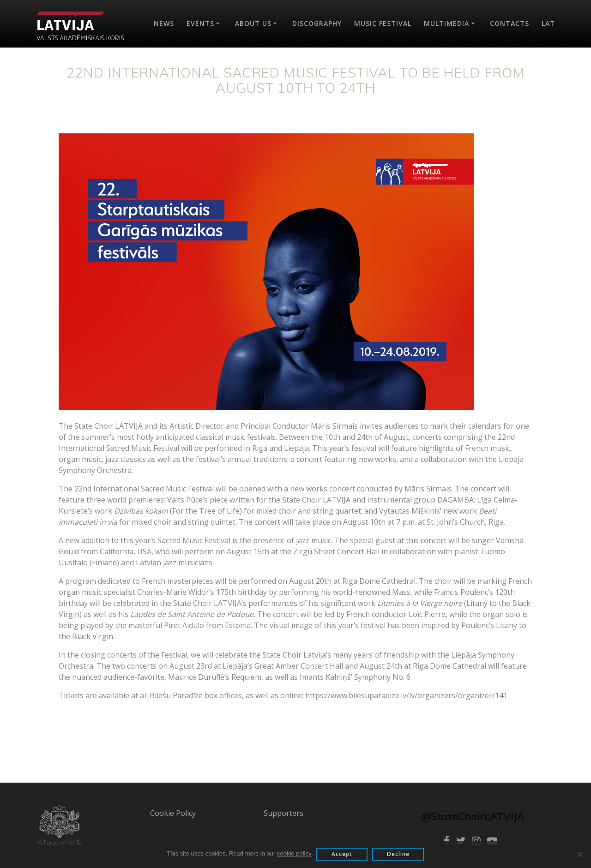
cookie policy (294, 853)
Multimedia (446, 23)
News (164, 23)
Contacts (510, 23)
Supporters (283, 813)
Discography (317, 23)
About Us (253, 23)
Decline (398, 854)
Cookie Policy (173, 813)
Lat (548, 23)
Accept (342, 854)
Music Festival (383, 23)
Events (200, 23)
